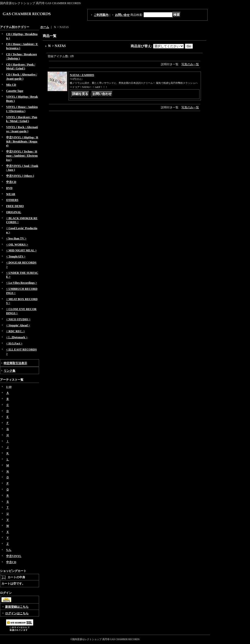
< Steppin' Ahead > (18, 325)
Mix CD (11, 85)
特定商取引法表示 (15, 363)
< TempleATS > (16, 256)
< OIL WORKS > (17, 245)
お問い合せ (122, 15)
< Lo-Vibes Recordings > (22, 283)
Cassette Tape (15, 91)
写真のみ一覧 (190, 64)
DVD (9, 188)
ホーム (45, 27)
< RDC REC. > (16, 331)
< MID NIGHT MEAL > (21, 250)
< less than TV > (16, 238)
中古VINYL (14, 556)
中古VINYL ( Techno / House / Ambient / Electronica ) (22, 156)
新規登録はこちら (17, 607)
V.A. (9, 550)
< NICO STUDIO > (18, 319)
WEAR (11, 194)
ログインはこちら (17, 613)
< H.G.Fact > (14, 343)
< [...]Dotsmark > (17, 337)
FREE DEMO (15, 206)
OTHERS (12, 200)
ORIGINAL (14, 212)
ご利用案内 (101, 15)
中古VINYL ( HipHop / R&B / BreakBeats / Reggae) (22, 142)
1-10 (9, 387)
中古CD (11, 182)
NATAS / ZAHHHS (82, 75)
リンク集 (10, 371)
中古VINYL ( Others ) (20, 176)
